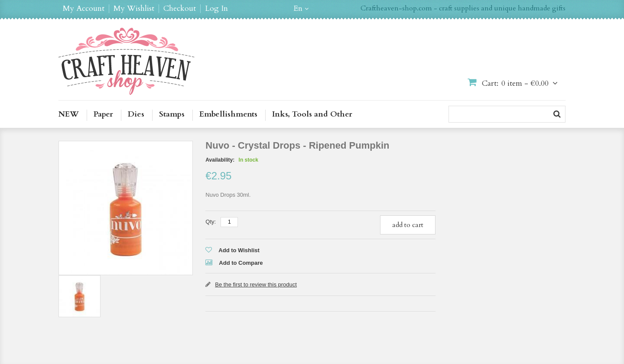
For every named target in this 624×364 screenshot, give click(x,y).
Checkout (180, 9)
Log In (216, 9)
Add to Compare (241, 263)
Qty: (211, 222)
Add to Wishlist (239, 250)
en (298, 9)
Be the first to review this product (256, 284)
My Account (84, 9)
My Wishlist (134, 9)
